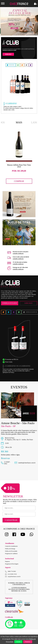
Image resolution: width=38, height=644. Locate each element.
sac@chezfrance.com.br (13, 576)
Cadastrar (11, 520)
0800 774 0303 (12, 571)
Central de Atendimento (11, 546)
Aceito (18, 642)
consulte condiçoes (18, 253)
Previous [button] (5, 21)
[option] (18, 87)
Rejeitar (28, 642)
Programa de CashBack (11, 554)
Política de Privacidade (11, 551)
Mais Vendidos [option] (19, 123)
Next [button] (33, 21)
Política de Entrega (10, 549)
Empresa (7, 561)
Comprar (19, 181)
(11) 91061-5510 (11, 574)
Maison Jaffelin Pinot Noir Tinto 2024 (19, 166)
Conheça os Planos (10, 303)
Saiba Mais (28, 303)
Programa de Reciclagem (12, 564)
